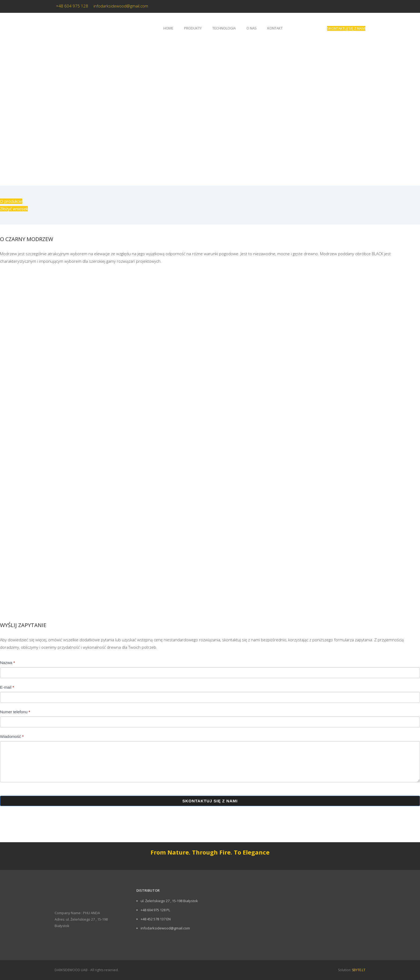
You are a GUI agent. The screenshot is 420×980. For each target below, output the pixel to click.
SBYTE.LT (359, 970)
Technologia (224, 28)
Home (168, 28)
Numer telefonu (15, 712)
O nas (252, 28)
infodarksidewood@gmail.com (121, 6)
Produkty (193, 28)
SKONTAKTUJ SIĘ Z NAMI (346, 28)
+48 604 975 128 (72, 6)
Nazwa (7, 663)
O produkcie (11, 201)
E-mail (7, 687)
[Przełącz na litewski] (311, 28)
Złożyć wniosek (14, 209)
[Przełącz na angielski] (296, 28)
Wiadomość (12, 736)
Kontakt (275, 28)
